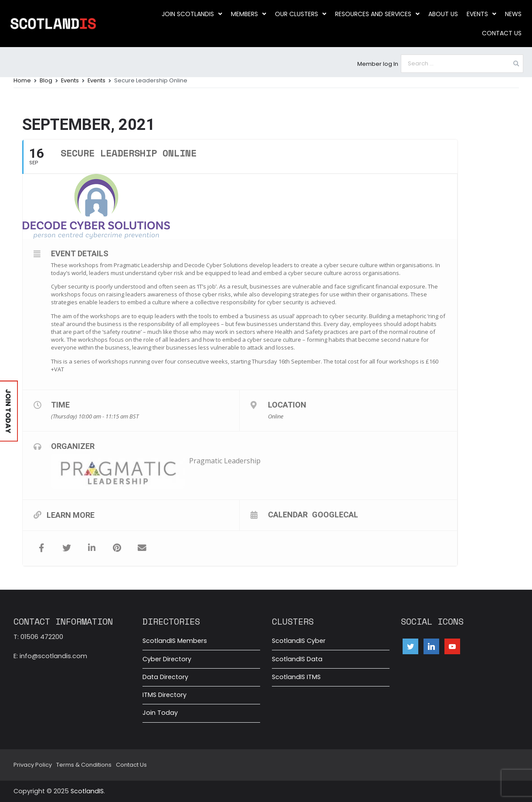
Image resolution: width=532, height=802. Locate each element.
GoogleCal (335, 514)
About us (443, 14)
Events (481, 14)
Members (249, 14)
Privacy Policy (33, 765)
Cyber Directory (167, 659)
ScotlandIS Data (297, 659)
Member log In (378, 64)
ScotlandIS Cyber (299, 641)
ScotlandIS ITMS (296, 677)
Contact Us (502, 33)
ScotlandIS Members (175, 641)
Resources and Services (377, 14)
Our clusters (301, 14)
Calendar (288, 514)
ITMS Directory (164, 695)
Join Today (160, 713)
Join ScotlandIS (192, 14)
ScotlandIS (87, 791)
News (513, 14)
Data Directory (165, 677)
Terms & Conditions (84, 765)
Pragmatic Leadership (225, 461)
